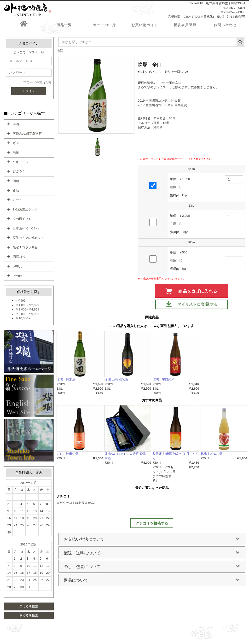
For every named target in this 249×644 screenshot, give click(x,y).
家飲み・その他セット (28, 240)
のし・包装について (152, 568)
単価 (173, 181)
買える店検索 (29, 608)
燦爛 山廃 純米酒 (116, 381)
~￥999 (21, 302)
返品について (152, 582)
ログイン (29, 93)
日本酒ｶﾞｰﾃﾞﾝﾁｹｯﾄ (26, 230)
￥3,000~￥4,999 (27, 311)
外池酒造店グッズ (25, 211)
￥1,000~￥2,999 (27, 307)
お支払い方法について (152, 541)
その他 (17, 278)
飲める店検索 (29, 617)
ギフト (17, 145)
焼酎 (16, 154)
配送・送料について (152, 555)
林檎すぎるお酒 (211, 456)
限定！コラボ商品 (25, 249)
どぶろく (19, 173)
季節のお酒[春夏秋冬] (28, 135)
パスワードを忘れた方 (36, 84)
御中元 (17, 268)
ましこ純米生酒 (67, 456)
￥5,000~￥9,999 (27, 316)
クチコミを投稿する (152, 525)
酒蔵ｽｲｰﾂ (19, 259)
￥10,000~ (23, 320)
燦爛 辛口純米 (164, 381)
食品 (16, 192)
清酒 (16, 126)
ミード (17, 202)
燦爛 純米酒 (66, 381)
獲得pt (174, 197)
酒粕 (16, 183)
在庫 (173, 189)
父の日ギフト (22, 221)
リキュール (20, 164)
